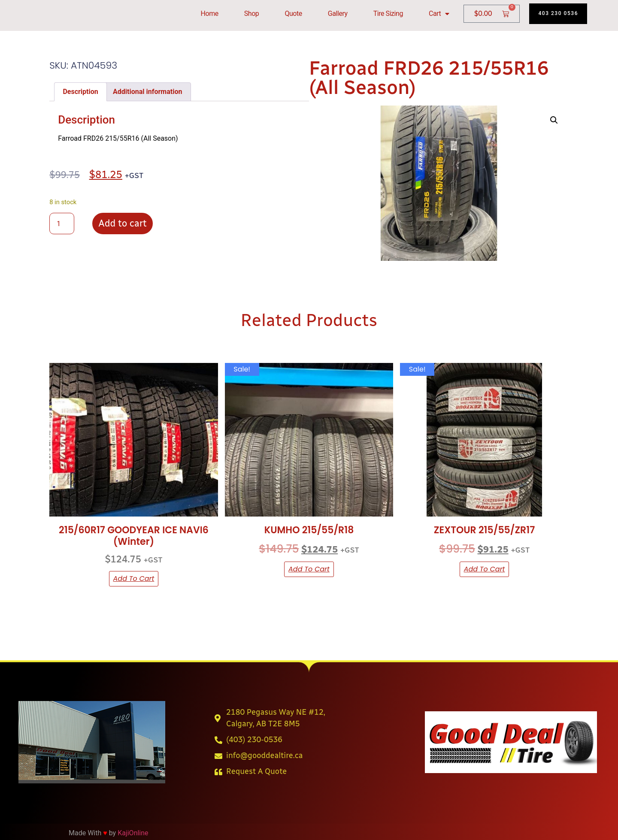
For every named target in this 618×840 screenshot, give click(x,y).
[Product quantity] (62, 224)
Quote (293, 14)
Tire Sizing (388, 14)
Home (210, 14)
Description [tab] (80, 92)
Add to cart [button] (134, 579)
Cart (439, 14)
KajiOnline (133, 833)
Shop (252, 14)
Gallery (338, 14)
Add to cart (122, 223)
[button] (554, 120)
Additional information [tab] (147, 92)
